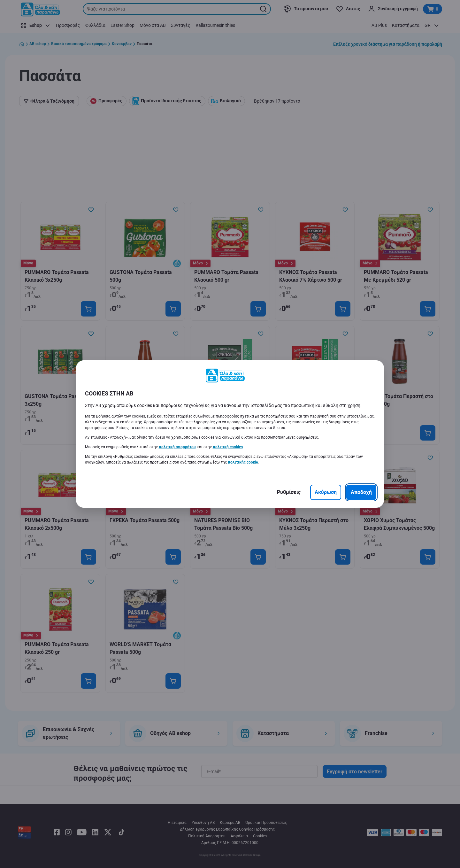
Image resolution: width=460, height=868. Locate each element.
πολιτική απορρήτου (177, 447)
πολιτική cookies (228, 447)
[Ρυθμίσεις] (289, 492)
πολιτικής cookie (243, 462)
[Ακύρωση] (326, 492)
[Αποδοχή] (361, 492)
